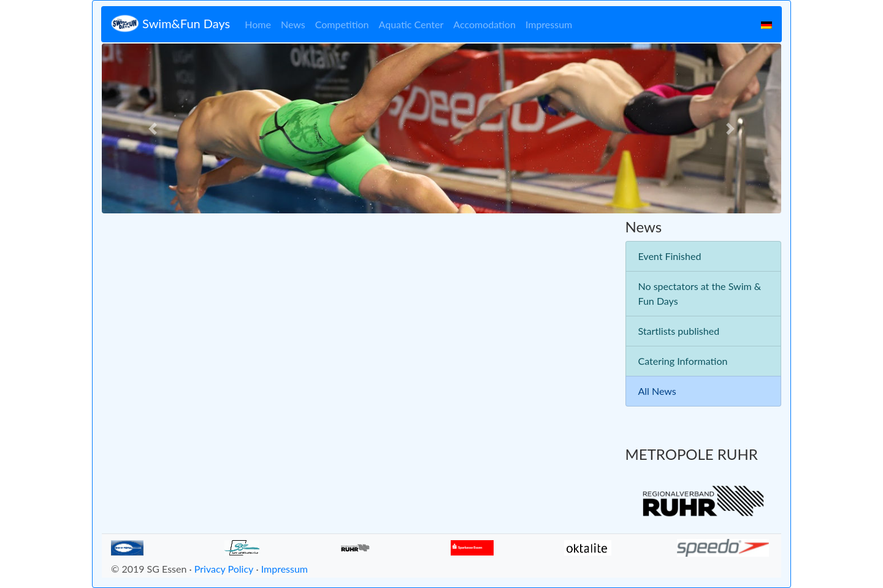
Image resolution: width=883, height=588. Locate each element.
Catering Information (683, 361)
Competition (342, 24)
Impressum (549, 24)
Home (258, 24)
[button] (153, 128)
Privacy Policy (224, 569)
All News (657, 391)
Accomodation (484, 24)
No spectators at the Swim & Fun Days (700, 293)
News (293, 24)
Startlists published (679, 331)
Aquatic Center (411, 24)
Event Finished (670, 256)
